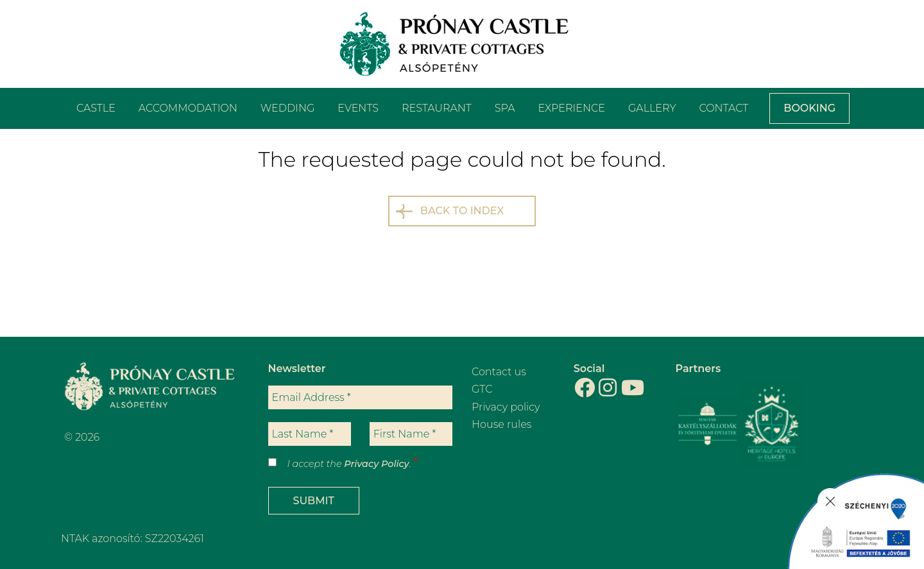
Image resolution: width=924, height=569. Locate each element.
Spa (505, 108)
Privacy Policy (376, 464)
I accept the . (349, 464)
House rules (501, 424)
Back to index (462, 211)
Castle (96, 108)
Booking (809, 108)
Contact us (499, 372)
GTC (482, 389)
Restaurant (437, 108)
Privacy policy (506, 407)
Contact (723, 108)
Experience (572, 108)
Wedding (288, 108)
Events (358, 108)
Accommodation (188, 108)
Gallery (652, 108)
